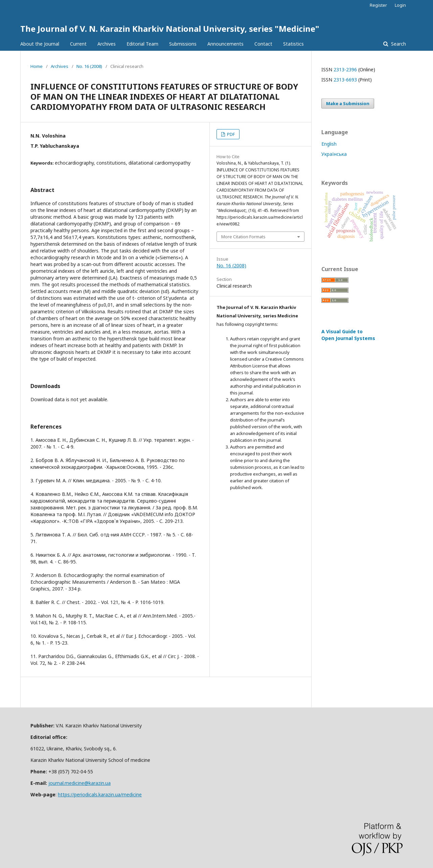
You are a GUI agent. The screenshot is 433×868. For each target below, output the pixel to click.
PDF (230, 134)
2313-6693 (345, 80)
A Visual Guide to (348, 335)
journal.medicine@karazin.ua (79, 783)
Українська (334, 154)
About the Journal (40, 44)
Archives (107, 44)
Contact (263, 44)
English (329, 144)
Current (78, 44)
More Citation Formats (243, 237)
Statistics (293, 44)
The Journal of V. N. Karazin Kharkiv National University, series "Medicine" (170, 29)
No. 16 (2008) (89, 66)
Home (37, 66)
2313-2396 (345, 69)
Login (400, 5)
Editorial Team (142, 44)
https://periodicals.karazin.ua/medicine (100, 794)
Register (378, 5)
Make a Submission (348, 103)
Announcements (225, 44)
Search (398, 44)
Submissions (183, 44)
